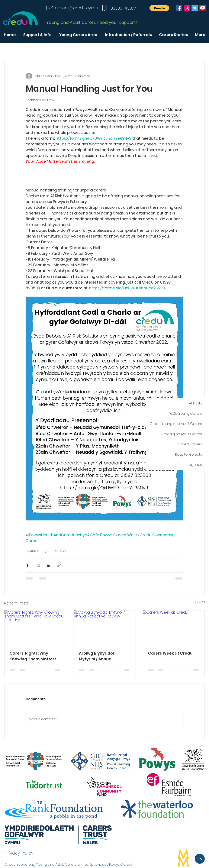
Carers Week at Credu (170, 653)
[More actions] (181, 76)
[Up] (200, 859)
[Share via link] (59, 565)
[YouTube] (203, 8)
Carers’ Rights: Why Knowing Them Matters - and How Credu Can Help (35, 656)
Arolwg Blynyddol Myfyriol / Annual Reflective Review (97, 656)
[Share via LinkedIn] (49, 565)
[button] (159, 8)
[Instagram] (187, 8)
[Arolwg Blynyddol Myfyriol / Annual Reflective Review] (105, 628)
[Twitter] (195, 8)
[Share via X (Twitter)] (38, 565)
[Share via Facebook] (28, 565)
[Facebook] (179, 8)
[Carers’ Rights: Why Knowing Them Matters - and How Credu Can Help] (35, 628)
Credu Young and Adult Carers (50, 551)
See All (200, 602)
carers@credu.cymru (77, 8)
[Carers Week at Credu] (174, 628)
